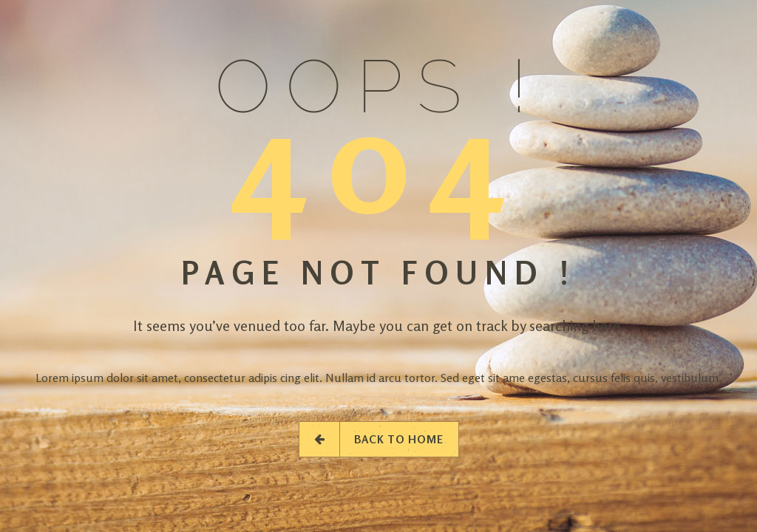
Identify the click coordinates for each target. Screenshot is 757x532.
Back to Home (379, 439)
